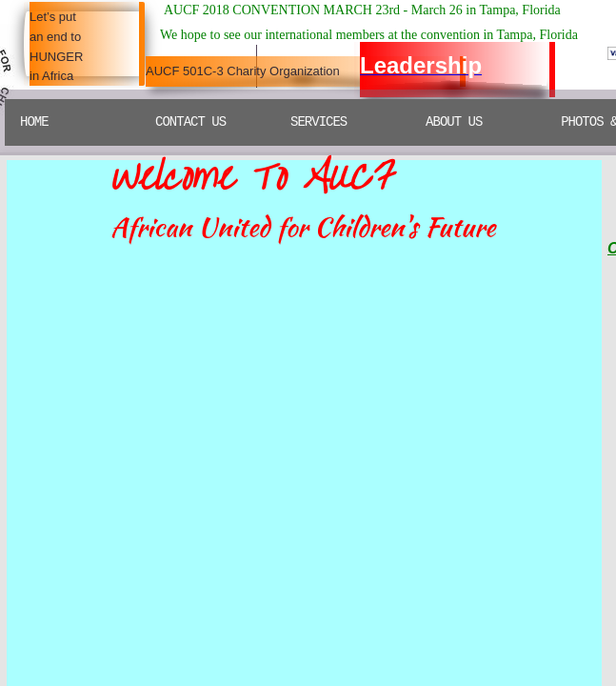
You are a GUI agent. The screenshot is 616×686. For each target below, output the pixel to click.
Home (34, 122)
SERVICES (318, 122)
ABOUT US (454, 122)
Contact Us (190, 122)
